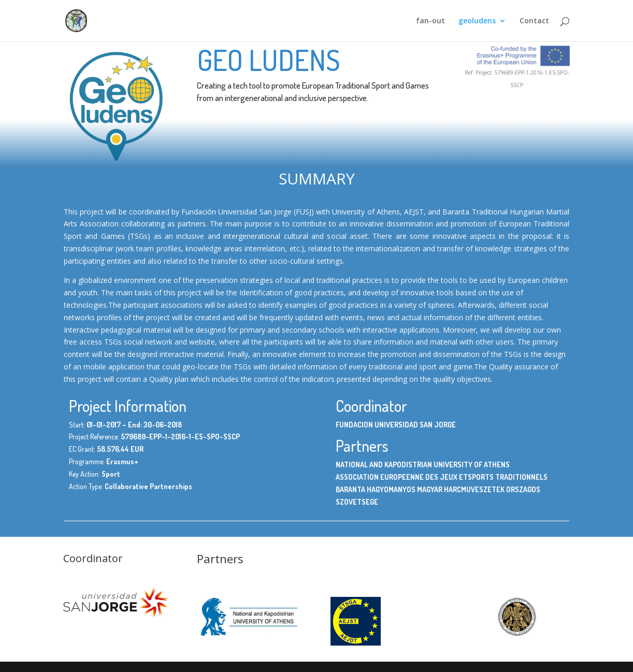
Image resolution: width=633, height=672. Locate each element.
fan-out (430, 21)
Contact (534, 21)
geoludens (477, 21)
